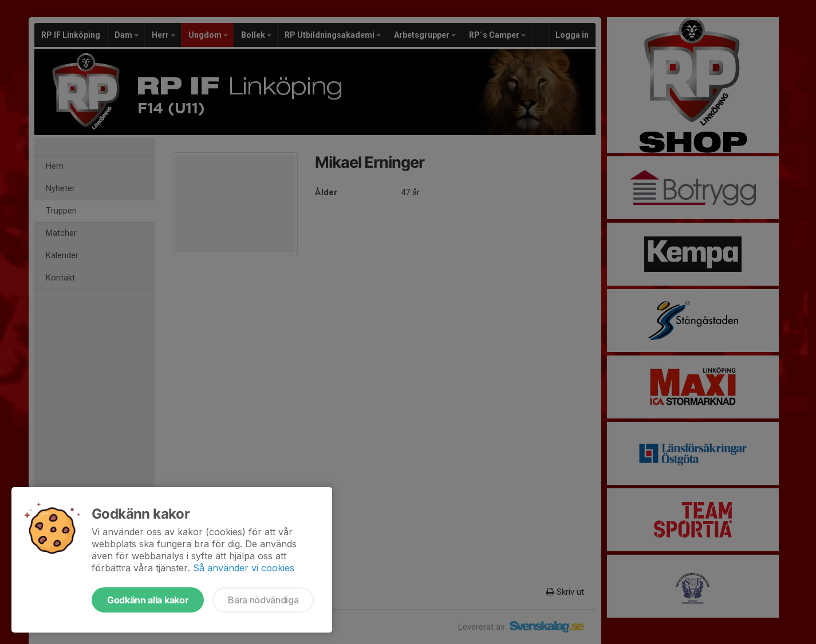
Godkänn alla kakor (148, 600)
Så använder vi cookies (244, 568)
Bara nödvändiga (263, 600)
